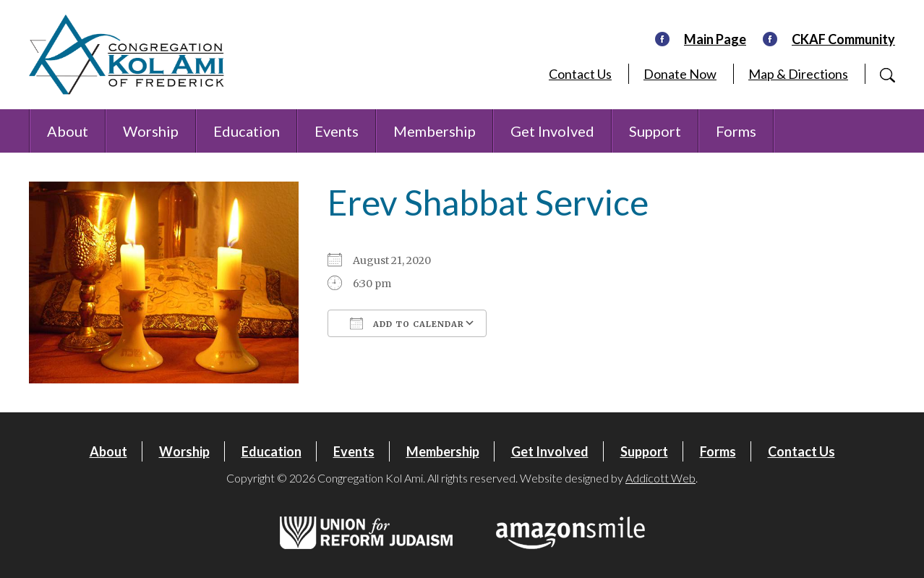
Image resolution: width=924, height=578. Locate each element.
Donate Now (680, 74)
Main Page (715, 39)
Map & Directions (798, 74)
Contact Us (580, 74)
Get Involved (552, 131)
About (68, 131)
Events (337, 131)
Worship (151, 131)
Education (247, 131)
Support (655, 131)
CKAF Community (843, 39)
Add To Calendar (407, 323)
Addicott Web (660, 478)
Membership (435, 131)
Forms (736, 131)
